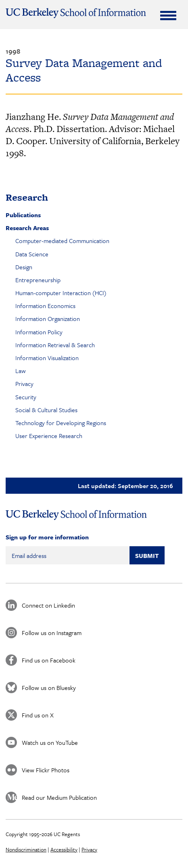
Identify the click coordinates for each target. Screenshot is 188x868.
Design (24, 267)
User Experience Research (49, 436)
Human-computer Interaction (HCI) (61, 293)
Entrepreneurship (38, 280)
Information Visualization (47, 358)
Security (26, 397)
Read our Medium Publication (59, 797)
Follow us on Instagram (52, 633)
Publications (23, 215)
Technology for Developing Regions (61, 423)
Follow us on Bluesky (49, 688)
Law (21, 371)
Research (27, 197)
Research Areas (27, 228)
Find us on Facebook (49, 660)
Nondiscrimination (26, 849)
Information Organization (48, 319)
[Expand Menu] (168, 15)
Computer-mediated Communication (62, 241)
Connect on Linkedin (48, 605)
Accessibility (64, 849)
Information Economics (45, 306)
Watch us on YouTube (50, 742)
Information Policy (39, 332)
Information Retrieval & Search (55, 345)
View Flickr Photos (46, 770)
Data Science (32, 254)
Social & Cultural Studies (46, 410)
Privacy (24, 384)
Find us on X (38, 715)
